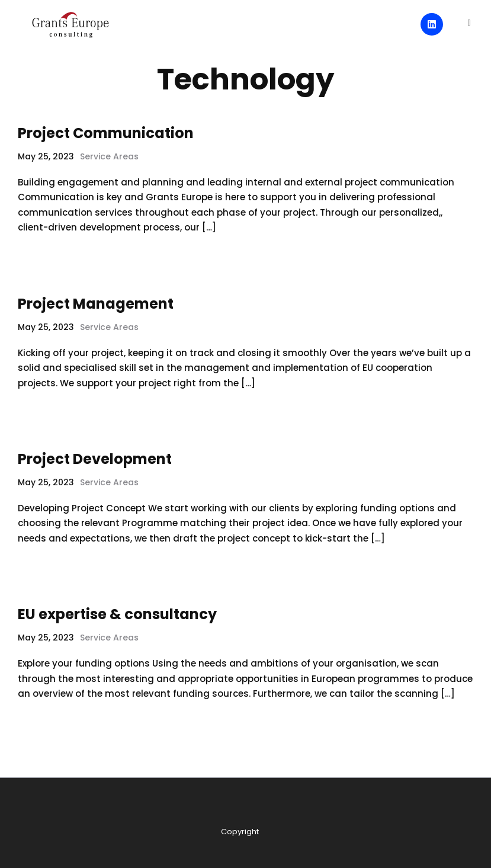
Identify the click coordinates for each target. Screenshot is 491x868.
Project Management (96, 304)
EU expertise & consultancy (117, 614)
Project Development (95, 459)
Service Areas (109, 156)
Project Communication (106, 133)
